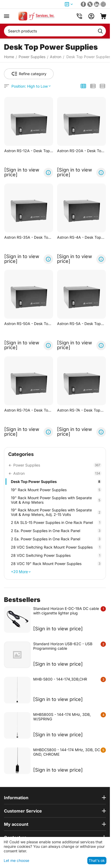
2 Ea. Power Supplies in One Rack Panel (56, 531)
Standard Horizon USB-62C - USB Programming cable (63, 646)
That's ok (97, 860)
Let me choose (16, 860)
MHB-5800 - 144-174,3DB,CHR (60, 679)
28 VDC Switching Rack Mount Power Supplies (56, 547)
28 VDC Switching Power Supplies (56, 555)
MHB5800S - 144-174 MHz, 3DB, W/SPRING (62, 717)
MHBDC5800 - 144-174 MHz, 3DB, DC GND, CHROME (67, 752)
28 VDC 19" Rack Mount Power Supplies (56, 564)
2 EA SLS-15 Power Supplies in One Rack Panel (56, 522)
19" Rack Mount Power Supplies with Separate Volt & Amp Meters (56, 500)
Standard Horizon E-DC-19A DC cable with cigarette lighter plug (66, 611)
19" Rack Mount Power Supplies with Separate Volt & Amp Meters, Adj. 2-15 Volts (56, 512)
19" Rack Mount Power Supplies (56, 490)
